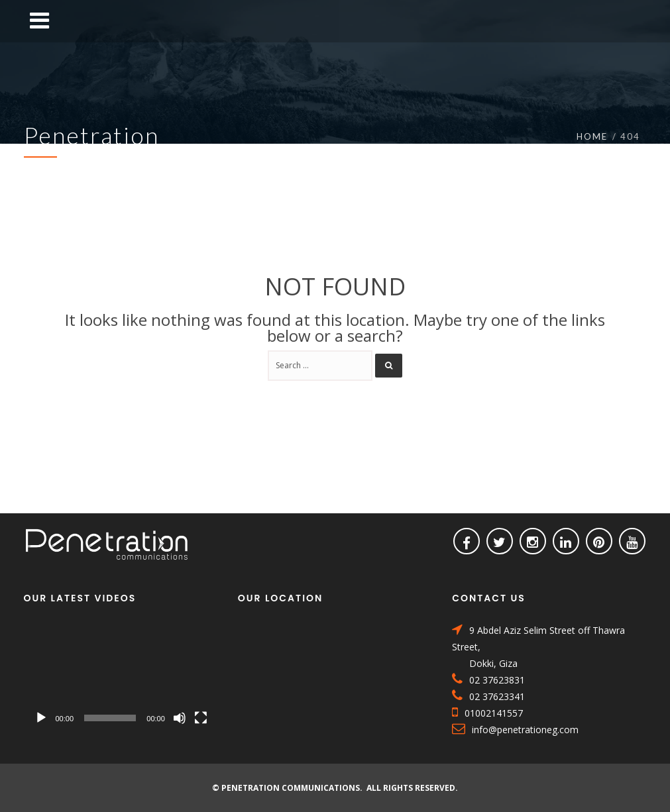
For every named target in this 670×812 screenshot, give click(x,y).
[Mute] (180, 718)
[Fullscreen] (201, 718)
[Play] (41, 718)
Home (592, 136)
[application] (121, 677)
